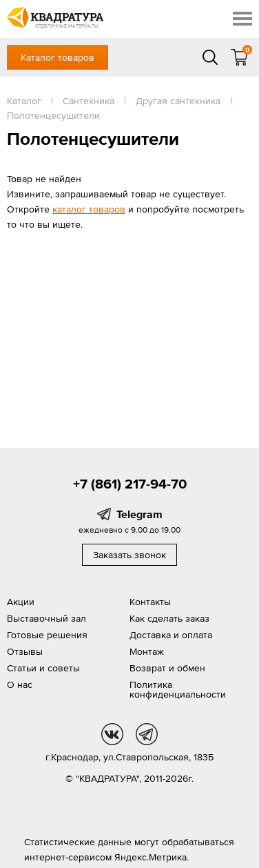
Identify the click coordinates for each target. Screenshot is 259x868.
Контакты (150, 602)
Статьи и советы (43, 668)
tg (147, 734)
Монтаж (147, 651)
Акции (21, 602)
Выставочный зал (46, 618)
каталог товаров (89, 209)
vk (112, 734)
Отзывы (25, 651)
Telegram (139, 514)
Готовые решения (47, 635)
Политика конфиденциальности (178, 689)
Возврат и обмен (167, 668)
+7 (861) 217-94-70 (130, 484)
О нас (20, 684)
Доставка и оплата (171, 635)
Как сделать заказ (169, 618)
